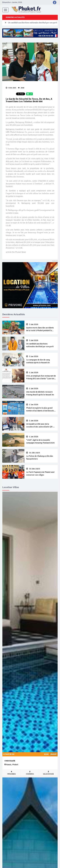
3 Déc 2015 (11, 88)
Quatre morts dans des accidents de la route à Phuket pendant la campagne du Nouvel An (41, 328)
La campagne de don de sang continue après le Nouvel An (41, 360)
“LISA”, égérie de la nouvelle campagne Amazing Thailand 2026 (41, 440)
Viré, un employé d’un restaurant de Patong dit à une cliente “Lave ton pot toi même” (41, 376)
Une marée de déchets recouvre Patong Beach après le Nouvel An (41, 392)
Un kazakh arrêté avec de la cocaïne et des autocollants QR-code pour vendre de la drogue (41, 424)
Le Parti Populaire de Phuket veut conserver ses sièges (41, 472)
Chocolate (10, 761)
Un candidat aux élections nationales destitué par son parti (33, 23)
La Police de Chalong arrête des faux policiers (41, 456)
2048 (21, 88)
